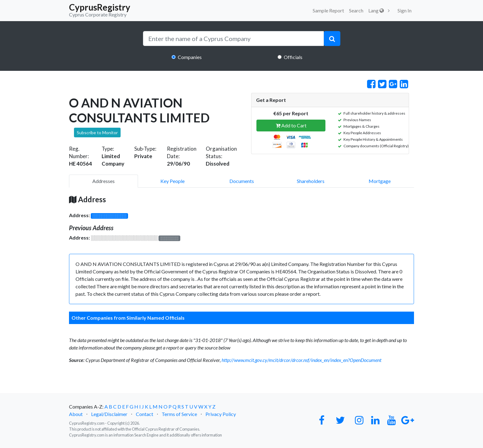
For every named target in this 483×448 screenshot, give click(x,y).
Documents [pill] (242, 181)
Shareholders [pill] (311, 181)
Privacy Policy (221, 414)
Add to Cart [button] (291, 125)
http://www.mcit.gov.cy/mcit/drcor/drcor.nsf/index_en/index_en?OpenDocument (301, 360)
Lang (376, 10)
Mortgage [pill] (380, 181)
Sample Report (328, 10)
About (76, 414)
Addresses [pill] (103, 181)
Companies (190, 57)
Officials (293, 57)
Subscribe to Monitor (97, 133)
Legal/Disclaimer (109, 414)
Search (356, 10)
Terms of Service (179, 414)
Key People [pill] (172, 181)
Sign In (405, 10)
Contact (145, 414)
